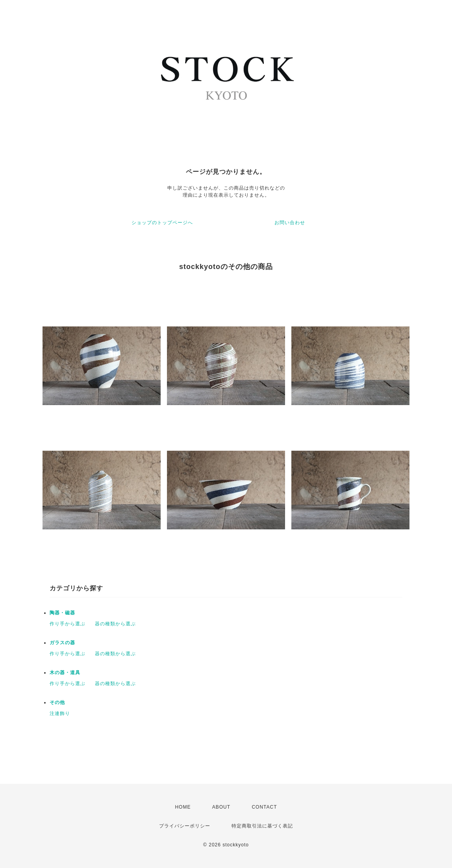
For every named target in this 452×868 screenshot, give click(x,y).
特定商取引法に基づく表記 (262, 826)
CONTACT (264, 807)
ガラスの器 (62, 643)
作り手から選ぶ (68, 624)
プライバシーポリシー (185, 826)
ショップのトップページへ (162, 223)
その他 (57, 702)
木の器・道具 (65, 673)
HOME (183, 807)
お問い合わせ (290, 223)
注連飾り (60, 713)
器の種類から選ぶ (115, 624)
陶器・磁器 (62, 613)
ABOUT (221, 807)
